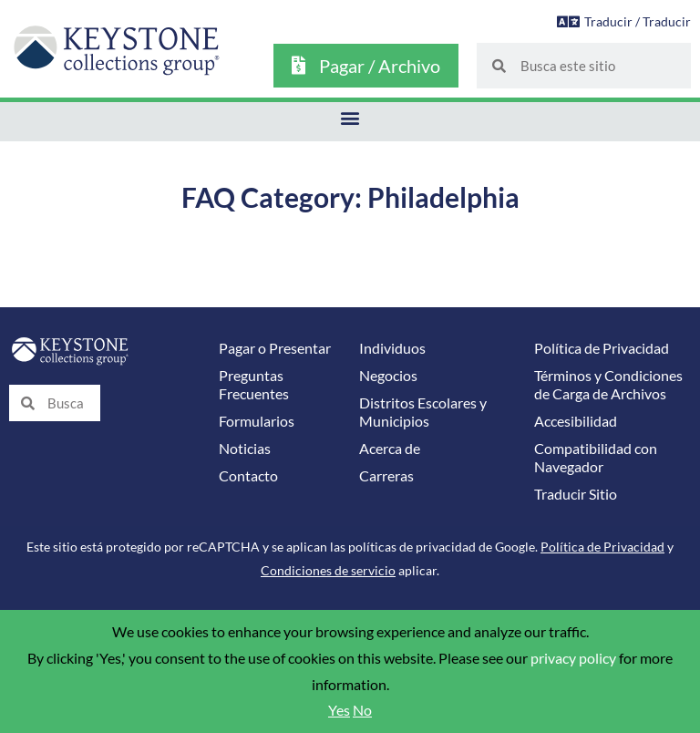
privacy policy (573, 658)
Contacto (248, 476)
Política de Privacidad (602, 348)
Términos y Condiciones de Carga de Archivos (608, 385)
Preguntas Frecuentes (254, 385)
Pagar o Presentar (275, 348)
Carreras (386, 476)
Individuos (392, 348)
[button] (350, 117)
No (362, 710)
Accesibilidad (576, 421)
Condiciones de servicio (328, 570)
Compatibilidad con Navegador (596, 458)
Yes (339, 710)
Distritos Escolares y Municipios (423, 412)
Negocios (388, 376)
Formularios (257, 421)
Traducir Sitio (576, 494)
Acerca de (390, 449)
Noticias (245, 449)
